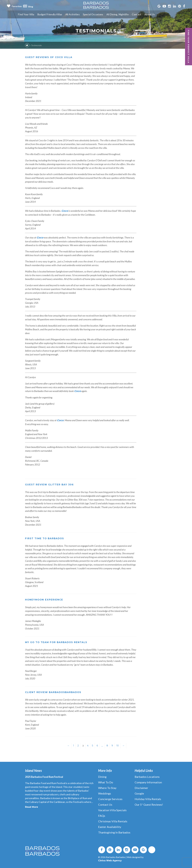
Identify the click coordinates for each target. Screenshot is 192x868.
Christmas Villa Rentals (113, 821)
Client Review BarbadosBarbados (56, 692)
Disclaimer (141, 788)
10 (118, 746)
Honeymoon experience (46, 600)
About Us (161, 14)
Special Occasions (103, 14)
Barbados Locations (147, 777)
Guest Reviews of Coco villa (50, 57)
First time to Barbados (46, 538)
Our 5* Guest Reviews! (149, 805)
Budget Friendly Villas (59, 14)
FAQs (102, 816)
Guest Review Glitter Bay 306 (51, 485)
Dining (102, 777)
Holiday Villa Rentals (148, 799)
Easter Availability (110, 827)
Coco (65, 211)
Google (139, 793)
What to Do (106, 782)
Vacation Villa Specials (112, 810)
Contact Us (105, 805)
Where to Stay (107, 788)
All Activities (82, 14)
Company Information (148, 782)
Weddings (105, 793)
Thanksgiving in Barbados (114, 832)
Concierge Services (110, 799)
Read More (32, 807)
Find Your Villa (34, 14)
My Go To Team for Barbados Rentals (59, 642)
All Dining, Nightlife (128, 14)
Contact (147, 14)
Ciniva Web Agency (110, 861)
